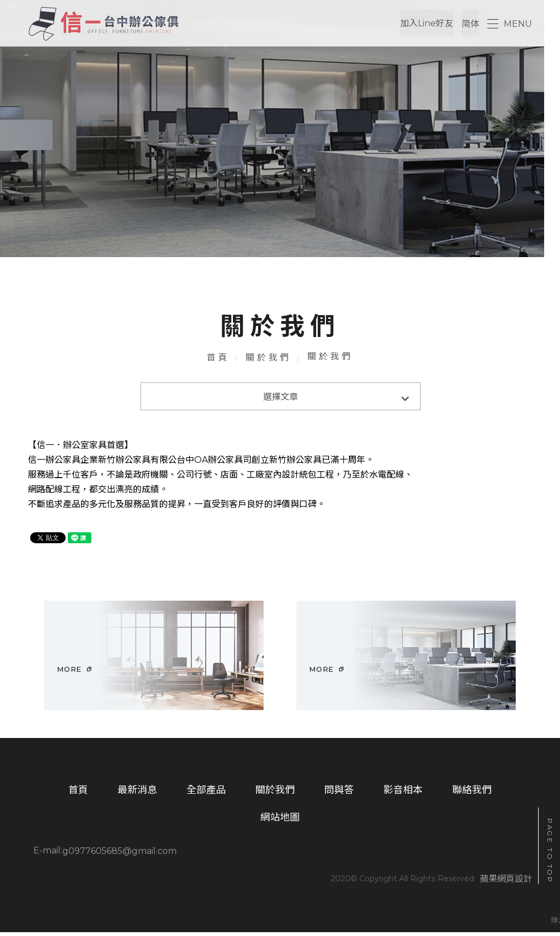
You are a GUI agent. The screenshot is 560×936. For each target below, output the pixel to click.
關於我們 (269, 359)
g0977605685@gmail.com (119, 855)
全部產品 (206, 794)
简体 (470, 24)
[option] (154, 659)
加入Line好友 (427, 24)
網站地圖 (280, 822)
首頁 (218, 359)
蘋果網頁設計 (506, 883)
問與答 (339, 794)
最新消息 (137, 794)
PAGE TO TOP (550, 851)
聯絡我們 (472, 794)
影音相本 (403, 794)
